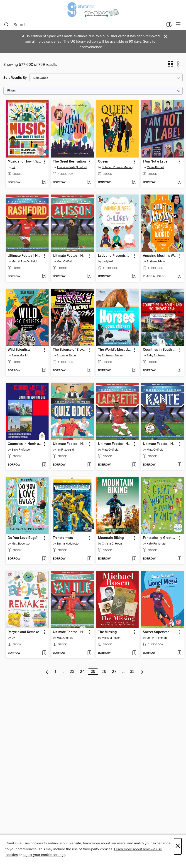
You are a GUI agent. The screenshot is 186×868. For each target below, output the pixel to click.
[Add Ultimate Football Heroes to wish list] (44, 276)
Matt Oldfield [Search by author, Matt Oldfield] (65, 261)
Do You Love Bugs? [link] (23, 538)
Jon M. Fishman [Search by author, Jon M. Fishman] (157, 638)
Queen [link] (103, 162)
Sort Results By (15, 78)
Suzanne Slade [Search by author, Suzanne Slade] (66, 355)
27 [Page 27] (114, 672)
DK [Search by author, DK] (13, 167)
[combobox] (84, 25)
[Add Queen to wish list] (134, 182)
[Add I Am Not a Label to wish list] (179, 182)
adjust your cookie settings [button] (44, 855)
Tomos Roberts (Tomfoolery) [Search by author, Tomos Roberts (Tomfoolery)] (73, 167)
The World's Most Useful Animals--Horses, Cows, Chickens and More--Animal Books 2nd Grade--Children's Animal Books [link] (115, 350)
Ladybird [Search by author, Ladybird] (107, 261)
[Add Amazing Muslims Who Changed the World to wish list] (179, 276)
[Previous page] (47, 672)
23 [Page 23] (72, 672)
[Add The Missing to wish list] (134, 653)
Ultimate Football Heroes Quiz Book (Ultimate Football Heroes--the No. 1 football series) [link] (70, 444)
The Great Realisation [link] (69, 162)
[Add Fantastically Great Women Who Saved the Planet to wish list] (179, 559)
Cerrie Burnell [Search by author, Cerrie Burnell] (155, 167)
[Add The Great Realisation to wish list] (89, 182)
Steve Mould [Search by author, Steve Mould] (20, 355)
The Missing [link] (107, 632)
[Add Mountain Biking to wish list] (134, 559)
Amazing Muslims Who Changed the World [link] (160, 256)
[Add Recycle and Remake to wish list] (44, 653)
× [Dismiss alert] (165, 36)
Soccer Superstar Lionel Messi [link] (160, 632)
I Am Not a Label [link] (156, 162)
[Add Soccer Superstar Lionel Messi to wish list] (179, 653)
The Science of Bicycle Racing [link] (70, 350)
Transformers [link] (63, 538)
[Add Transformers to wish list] (89, 559)
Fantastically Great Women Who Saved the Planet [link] (160, 538)
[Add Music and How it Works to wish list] (44, 182)
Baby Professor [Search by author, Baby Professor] (156, 355)
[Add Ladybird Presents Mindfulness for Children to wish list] (134, 276)
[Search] (6, 25)
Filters (12, 91)
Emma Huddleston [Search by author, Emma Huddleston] (68, 544)
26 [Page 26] (104, 672)
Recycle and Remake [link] (23, 632)
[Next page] (142, 672)
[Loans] (169, 25)
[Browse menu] (178, 25)
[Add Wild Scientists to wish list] (44, 371)
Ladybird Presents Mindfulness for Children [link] (115, 256)
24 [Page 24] (82, 672)
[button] (170, 65)
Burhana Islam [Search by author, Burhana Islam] (156, 261)
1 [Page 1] (55, 672)
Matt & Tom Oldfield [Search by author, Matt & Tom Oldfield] (24, 261)
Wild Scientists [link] (19, 350)
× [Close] (178, 846)
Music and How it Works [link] (25, 162)
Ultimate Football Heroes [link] (25, 256)
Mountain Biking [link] (111, 538)
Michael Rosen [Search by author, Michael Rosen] (111, 638)
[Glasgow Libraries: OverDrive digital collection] (93, 10)
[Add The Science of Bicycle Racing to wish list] (89, 371)
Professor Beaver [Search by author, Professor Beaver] (113, 355)
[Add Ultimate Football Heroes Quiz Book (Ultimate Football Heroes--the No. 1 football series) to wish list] (89, 465)
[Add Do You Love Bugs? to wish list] (44, 559)
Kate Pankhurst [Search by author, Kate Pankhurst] (157, 544)
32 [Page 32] (132, 672)
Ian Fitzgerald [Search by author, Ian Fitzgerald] (65, 450)
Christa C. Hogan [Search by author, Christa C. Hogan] (113, 544)
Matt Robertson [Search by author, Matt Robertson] (21, 544)
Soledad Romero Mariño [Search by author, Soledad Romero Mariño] (117, 167)
